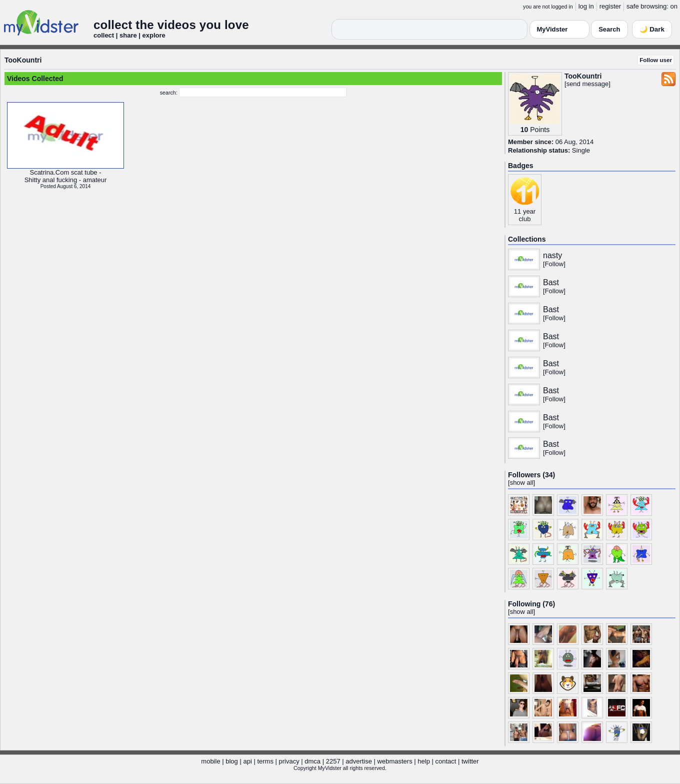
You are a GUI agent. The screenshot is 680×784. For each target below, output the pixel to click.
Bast (551, 282)
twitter (470, 761)
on (674, 6)
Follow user (656, 60)
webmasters (395, 761)
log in (586, 6)
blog (232, 761)
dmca (312, 761)
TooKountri (23, 60)
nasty (552, 255)
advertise (359, 761)
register (610, 6)
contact (445, 761)
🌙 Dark (652, 29)
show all (522, 483)
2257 (333, 761)
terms (265, 761)
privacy (289, 761)
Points (540, 130)
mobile (210, 761)
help (424, 761)
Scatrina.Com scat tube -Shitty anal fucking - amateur (66, 176)
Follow (554, 264)
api (247, 761)
